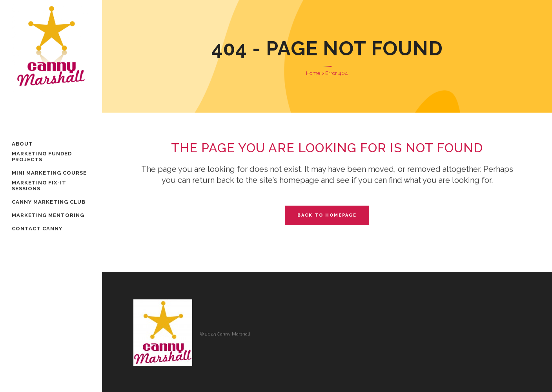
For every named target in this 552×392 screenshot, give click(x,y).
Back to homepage (327, 215)
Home (313, 73)
